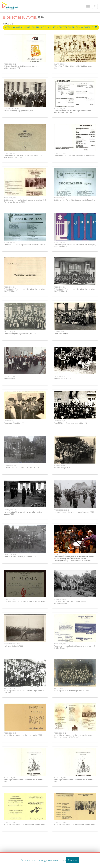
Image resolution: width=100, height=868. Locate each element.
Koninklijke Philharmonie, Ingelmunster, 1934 (71, 690)
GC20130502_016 (59, 332)
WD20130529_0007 (60, 822)
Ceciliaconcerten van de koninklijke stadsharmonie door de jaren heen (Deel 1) (23, 156)
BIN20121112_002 (10, 688)
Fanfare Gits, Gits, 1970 (63, 378)
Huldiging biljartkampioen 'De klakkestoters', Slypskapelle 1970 (71, 602)
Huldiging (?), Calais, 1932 (13, 646)
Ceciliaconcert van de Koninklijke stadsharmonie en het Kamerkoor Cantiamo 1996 (25, 201)
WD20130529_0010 (60, 153)
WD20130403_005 (60, 287)
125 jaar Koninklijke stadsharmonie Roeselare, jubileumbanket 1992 (21, 67)
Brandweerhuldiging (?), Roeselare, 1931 (19, 111)
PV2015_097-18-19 (60, 599)
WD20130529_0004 (60, 778)
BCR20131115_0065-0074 (12, 644)
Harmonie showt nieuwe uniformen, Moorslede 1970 (74, 512)
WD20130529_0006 (10, 822)
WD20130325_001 (10, 599)
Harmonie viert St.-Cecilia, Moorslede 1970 (20, 557)
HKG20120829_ (9, 421)
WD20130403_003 (60, 242)
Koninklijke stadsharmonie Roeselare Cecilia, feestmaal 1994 (24, 781)
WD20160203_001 (10, 242)
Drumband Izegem (61, 334)
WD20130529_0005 (10, 733)
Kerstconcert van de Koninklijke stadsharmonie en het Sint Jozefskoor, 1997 (74, 647)
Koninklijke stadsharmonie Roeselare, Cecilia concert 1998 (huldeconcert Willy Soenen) (74, 736)
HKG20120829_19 (59, 376)
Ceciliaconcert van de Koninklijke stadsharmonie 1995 (74, 155)
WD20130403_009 (10, 153)
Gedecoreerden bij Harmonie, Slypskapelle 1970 (22, 467)
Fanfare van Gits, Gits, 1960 (14, 423)
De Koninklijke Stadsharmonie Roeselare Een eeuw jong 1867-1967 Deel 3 (75, 290)
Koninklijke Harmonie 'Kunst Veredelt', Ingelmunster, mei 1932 (24, 691)
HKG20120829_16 (59, 421)
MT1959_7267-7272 (10, 510)
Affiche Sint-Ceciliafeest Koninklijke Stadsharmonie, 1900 (73, 67)
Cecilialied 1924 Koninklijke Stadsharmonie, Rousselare (74, 200)
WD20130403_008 (60, 109)
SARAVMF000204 (59, 64)
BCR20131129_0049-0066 (12, 109)
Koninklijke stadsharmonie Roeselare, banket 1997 (23, 735)
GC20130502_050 (59, 465)
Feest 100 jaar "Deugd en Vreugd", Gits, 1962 (71, 423)
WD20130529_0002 (10, 64)
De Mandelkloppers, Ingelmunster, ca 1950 (20, 334)
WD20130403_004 (10, 287)
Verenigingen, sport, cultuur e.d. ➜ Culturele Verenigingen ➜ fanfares (51, 27)
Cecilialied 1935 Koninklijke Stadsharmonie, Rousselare (24, 244)
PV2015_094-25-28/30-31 (62, 510)
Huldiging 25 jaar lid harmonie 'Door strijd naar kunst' (25, 601)
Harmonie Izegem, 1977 (63, 467)
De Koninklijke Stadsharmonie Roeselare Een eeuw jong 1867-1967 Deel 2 (25, 290)
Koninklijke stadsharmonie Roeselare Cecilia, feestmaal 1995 (74, 781)
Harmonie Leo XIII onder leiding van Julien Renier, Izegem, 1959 (23, 513)
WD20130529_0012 (60, 733)
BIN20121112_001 (10, 332)
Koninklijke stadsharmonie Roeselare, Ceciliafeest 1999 (24, 824)
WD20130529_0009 (10, 198)
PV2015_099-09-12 (10, 555)
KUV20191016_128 (60, 555)
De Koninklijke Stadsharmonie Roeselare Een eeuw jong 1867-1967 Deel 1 (75, 245)
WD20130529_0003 (10, 778)
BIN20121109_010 (60, 688)
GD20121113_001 (9, 376)
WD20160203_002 (60, 198)
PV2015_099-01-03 (10, 465)
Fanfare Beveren (10, 378)
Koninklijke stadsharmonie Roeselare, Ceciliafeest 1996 (74, 824)
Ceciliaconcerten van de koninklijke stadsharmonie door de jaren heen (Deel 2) (73, 112)
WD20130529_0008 (60, 644)
